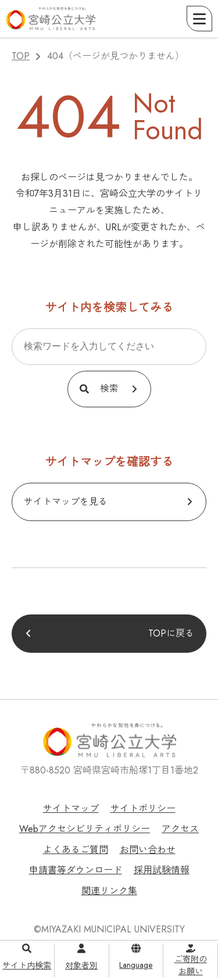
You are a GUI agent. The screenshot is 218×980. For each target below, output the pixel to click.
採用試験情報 (162, 870)
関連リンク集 (109, 891)
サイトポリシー (143, 809)
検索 (109, 388)
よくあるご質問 (76, 850)
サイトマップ (71, 809)
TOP (21, 56)
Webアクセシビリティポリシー (85, 829)
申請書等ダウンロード (76, 870)
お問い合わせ (148, 850)
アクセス (180, 829)
